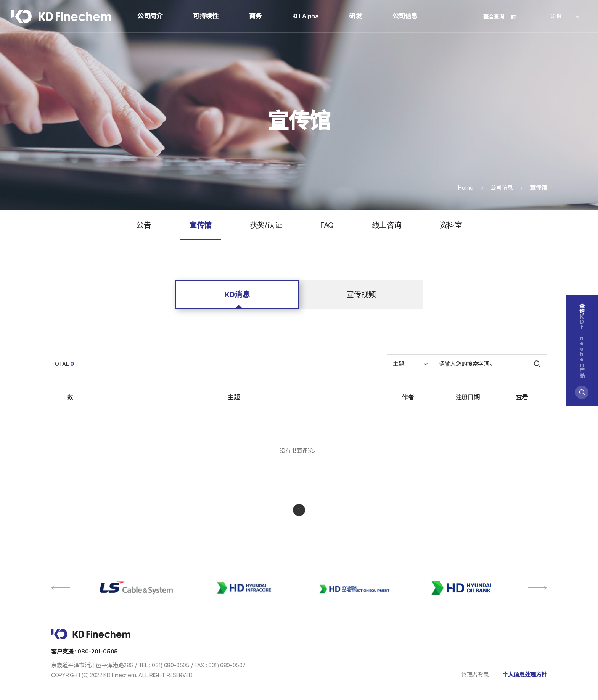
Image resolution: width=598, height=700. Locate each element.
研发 (355, 16)
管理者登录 (475, 675)
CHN (566, 17)
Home (466, 198)
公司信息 (405, 16)
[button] (61, 588)
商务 (255, 16)
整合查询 (500, 17)
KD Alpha (305, 16)
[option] (136, 588)
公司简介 (150, 16)
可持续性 (206, 16)
